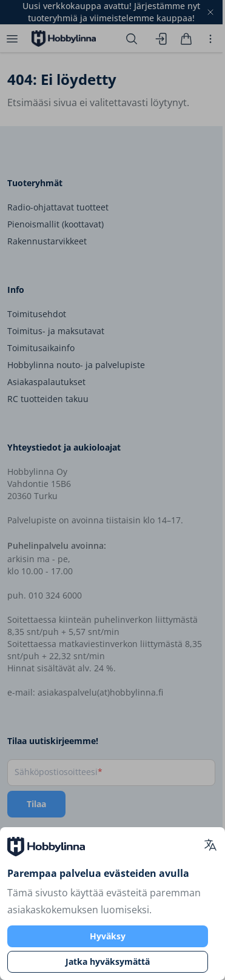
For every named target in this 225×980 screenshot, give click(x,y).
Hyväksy (108, 936)
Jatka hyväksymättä (108, 962)
